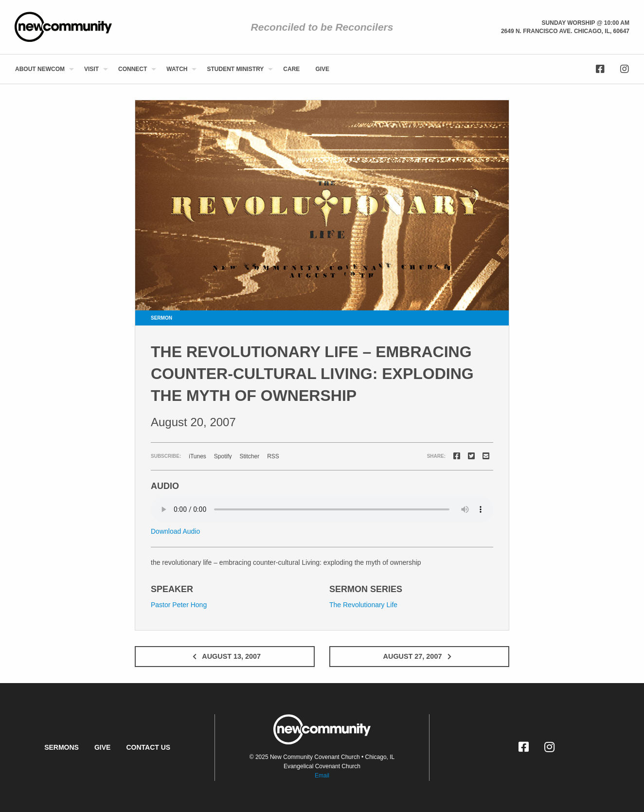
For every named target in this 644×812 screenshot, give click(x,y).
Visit (91, 69)
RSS (273, 456)
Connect (133, 69)
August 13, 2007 (225, 656)
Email (322, 776)
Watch (177, 69)
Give (322, 69)
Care (291, 69)
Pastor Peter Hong (179, 605)
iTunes (197, 456)
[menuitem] (42, 69)
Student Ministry (235, 69)
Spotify (223, 456)
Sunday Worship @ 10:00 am (586, 23)
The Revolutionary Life (363, 605)
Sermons (62, 747)
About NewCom (40, 69)
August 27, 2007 (420, 656)
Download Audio (175, 531)
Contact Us (148, 747)
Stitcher (250, 456)
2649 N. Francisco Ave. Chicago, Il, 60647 (565, 31)
